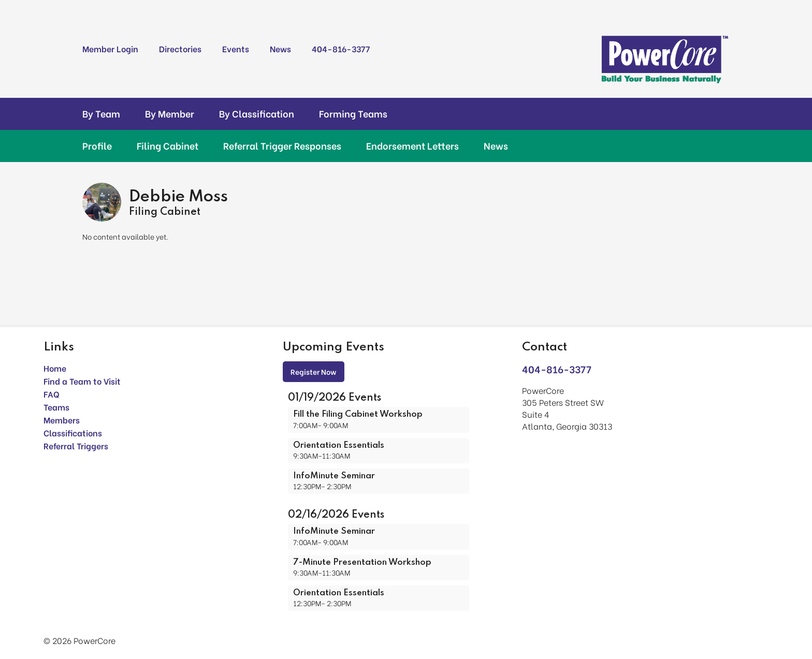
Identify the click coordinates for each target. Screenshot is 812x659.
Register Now (314, 371)
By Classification (257, 113)
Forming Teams (353, 113)
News (280, 48)
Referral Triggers (76, 445)
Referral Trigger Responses (282, 145)
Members (62, 420)
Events (236, 48)
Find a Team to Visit (82, 381)
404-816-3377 (341, 48)
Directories (180, 48)
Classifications (73, 433)
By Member (170, 113)
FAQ (52, 394)
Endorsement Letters (412, 145)
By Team (101, 113)
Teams (56, 407)
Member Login (110, 48)
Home (55, 368)
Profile (97, 145)
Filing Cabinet (168, 145)
